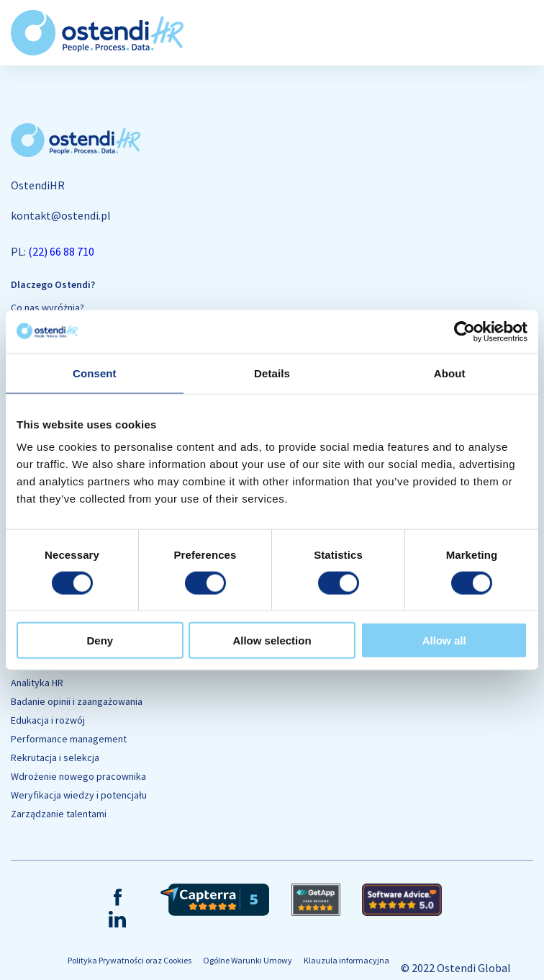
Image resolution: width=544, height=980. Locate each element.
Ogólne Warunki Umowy (248, 960)
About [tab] (450, 373)
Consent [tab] (95, 373)
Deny (100, 640)
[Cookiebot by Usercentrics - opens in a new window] (464, 331)
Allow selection (272, 640)
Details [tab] (272, 373)
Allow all (444, 640)
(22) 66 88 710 (61, 251)
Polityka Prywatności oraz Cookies (130, 960)
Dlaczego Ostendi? (53, 284)
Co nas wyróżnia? (47, 308)
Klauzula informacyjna (346, 960)
